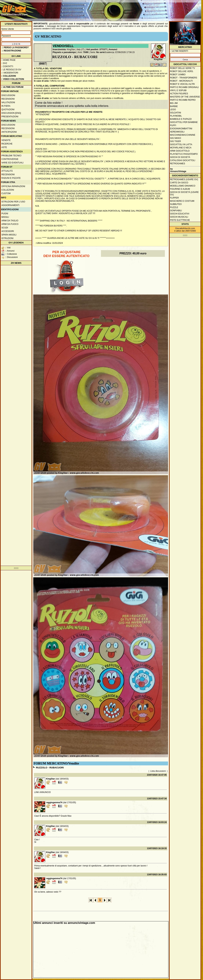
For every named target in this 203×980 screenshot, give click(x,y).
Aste (4, 147)
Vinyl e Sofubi (178, 90)
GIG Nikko (176, 138)
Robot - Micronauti (181, 81)
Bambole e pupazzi (181, 119)
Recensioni (8, 99)
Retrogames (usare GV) (184, 179)
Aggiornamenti (10, 205)
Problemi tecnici (11, 156)
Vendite (6, 140)
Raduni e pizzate (11, 178)
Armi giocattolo (180, 151)
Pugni (5, 214)
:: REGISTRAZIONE (11, 51)
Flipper (174, 198)
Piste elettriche (180, 220)
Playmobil (176, 116)
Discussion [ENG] (11, 113)
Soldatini (175, 113)
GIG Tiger (175, 141)
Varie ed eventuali (12, 163)
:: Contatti (7, 66)
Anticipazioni (9, 132)
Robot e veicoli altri (182, 84)
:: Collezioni (8, 76)
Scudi (5, 228)
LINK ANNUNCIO (42, 792)
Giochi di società (180, 157)
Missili (5, 217)
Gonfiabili (176, 211)
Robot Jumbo (178, 75)
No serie (100, 52)
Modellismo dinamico (183, 186)
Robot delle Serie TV (183, 68)
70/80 (86, 52)
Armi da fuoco (10, 224)
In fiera (6, 106)
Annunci (113, 49)
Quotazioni (8, 110)
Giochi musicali (179, 217)
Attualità (7, 171)
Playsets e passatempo (64, 52)
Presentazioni (10, 117)
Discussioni (8, 95)
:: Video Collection (13, 79)
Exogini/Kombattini (181, 129)
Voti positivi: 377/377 (97, 49)
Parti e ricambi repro (183, 100)
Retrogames (177, 164)
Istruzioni (7, 238)
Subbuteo (176, 204)
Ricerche (7, 144)
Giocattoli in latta (181, 144)
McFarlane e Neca (181, 148)
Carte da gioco (179, 183)
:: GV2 (4, 63)
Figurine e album (180, 189)
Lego (173, 110)
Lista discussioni (158, 771)
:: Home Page (8, 60)
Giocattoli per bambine (184, 122)
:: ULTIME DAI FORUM (12, 87)
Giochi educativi (180, 214)
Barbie (174, 106)
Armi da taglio (10, 221)
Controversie (10, 159)
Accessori (8, 231)
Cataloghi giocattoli (183, 160)
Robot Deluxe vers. (182, 71)
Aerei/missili (177, 132)
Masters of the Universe (185, 97)
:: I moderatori (10, 73)
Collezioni (8, 190)
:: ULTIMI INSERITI (179, 51)
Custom (6, 193)
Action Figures (179, 94)
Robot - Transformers (184, 78)
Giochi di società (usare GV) (184, 193)
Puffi (173, 125)
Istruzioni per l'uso (13, 202)
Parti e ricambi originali (184, 87)
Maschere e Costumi (182, 201)
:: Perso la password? (15, 48)
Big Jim (174, 103)
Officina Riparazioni (13, 186)
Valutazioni (8, 102)
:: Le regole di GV (11, 70)
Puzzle (174, 207)
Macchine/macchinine (183, 135)
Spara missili (9, 235)
